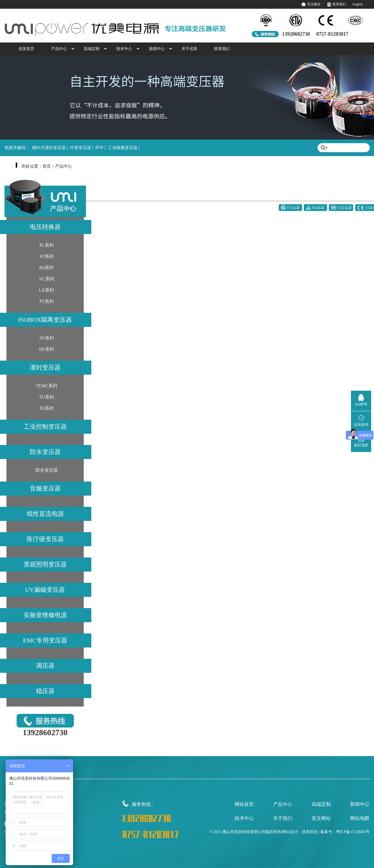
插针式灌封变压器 (49, 148)
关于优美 (189, 49)
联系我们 (339, 4)
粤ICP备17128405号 (353, 832)
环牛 (99, 148)
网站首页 (244, 804)
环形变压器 (81, 148)
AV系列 (47, 338)
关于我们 (283, 818)
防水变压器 (47, 470)
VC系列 (46, 279)
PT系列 (47, 301)
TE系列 (47, 408)
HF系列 (46, 349)
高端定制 (95, 49)
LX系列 (47, 290)
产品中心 (63, 49)
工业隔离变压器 (123, 148)
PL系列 (47, 245)
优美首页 (26, 49)
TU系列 (47, 397)
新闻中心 (161, 49)
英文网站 (321, 818)
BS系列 (47, 268)
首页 (47, 166)
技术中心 (128, 49)
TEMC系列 (46, 386)
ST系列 (47, 256)
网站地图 (360, 818)
